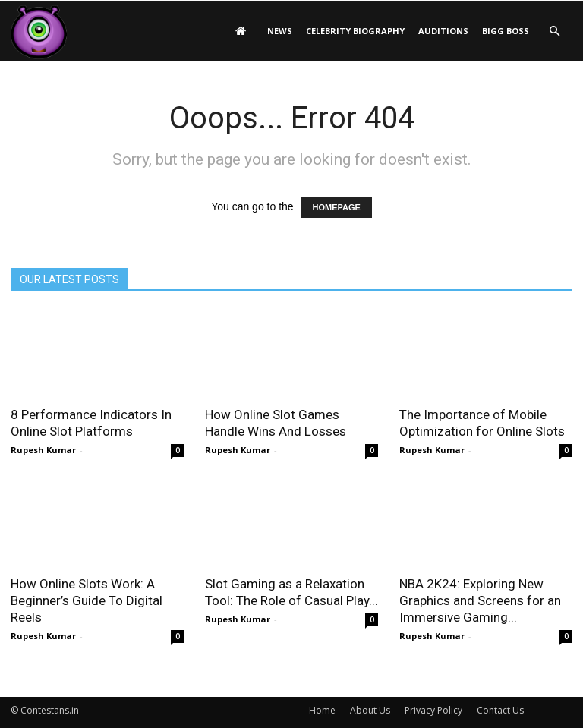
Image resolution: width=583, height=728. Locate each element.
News (280, 31)
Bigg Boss (506, 31)
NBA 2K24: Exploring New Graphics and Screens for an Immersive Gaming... (480, 600)
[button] (554, 31)
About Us (370, 710)
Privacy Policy (433, 710)
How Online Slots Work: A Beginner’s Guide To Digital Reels (87, 600)
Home (322, 710)
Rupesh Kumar (43, 450)
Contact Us (500, 710)
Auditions (443, 31)
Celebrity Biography (355, 31)
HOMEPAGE (337, 207)
